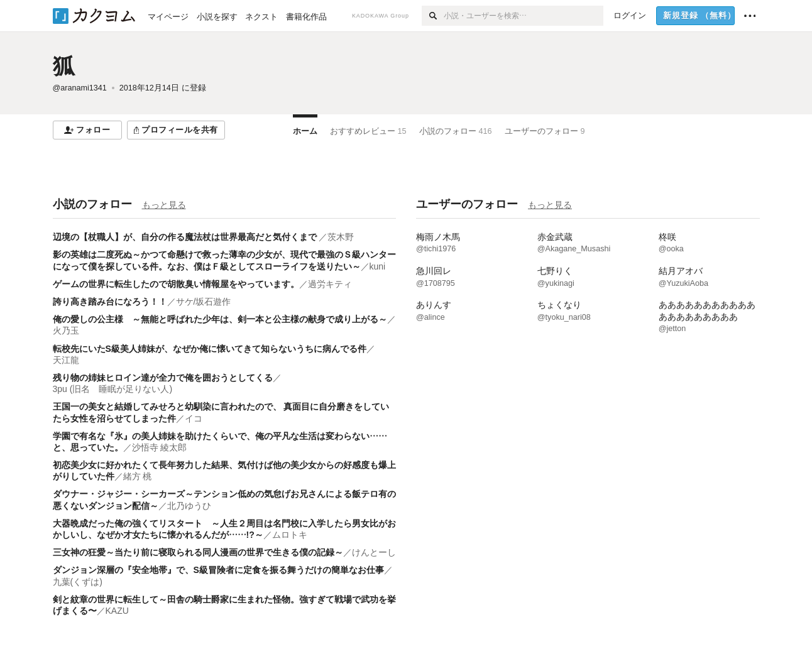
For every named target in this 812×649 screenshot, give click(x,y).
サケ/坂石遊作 (204, 302)
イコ (194, 418)
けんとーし (374, 552)
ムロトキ (290, 535)
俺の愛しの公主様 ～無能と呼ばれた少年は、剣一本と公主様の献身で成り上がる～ (220, 319)
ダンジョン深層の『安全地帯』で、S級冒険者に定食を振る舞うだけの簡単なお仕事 (218, 570)
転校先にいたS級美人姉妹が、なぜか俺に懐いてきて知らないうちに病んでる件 (210, 349)
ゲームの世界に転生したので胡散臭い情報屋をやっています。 (176, 284)
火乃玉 (66, 330)
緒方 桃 (138, 476)
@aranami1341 (80, 88)
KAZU (117, 611)
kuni (378, 266)
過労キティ (330, 284)
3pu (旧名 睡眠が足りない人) (113, 389)
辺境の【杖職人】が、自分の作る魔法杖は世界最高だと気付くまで (186, 237)
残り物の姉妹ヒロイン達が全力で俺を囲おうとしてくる (163, 378)
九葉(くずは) (78, 582)
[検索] (433, 16)
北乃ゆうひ (189, 506)
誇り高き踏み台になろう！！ (110, 302)
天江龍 (66, 360)
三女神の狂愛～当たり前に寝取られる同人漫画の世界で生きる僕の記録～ (198, 552)
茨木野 (341, 237)
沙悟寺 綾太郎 (160, 447)
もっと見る (164, 205)
